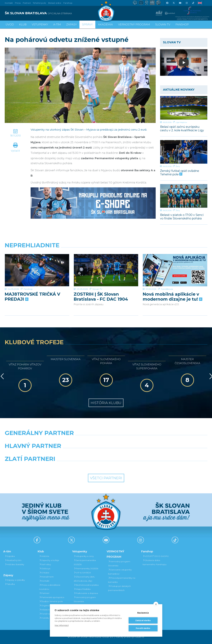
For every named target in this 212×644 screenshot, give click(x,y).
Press (18, 3)
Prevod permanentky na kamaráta (122, 580)
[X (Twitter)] (174, 3)
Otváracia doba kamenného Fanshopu (155, 562)
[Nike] (106, 440)
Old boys (45, 569)
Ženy (178, 166)
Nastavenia (143, 613)
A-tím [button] (57, 25)
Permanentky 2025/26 (86, 569)
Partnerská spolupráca (52, 597)
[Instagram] (187, 3)
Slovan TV (97, 279)
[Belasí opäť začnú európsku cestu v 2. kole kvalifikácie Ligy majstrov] (184, 108)
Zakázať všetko (143, 620)
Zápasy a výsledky (15, 580)
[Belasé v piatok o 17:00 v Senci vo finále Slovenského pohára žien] (184, 196)
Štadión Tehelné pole (51, 601)
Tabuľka (10, 584)
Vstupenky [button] (40, 25)
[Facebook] (167, 3)
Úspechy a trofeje (49, 560)
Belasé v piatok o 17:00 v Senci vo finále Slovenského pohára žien (182, 217)
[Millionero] (132, 453)
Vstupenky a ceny (84, 556)
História (44, 556)
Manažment (46, 577)
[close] (156, 604)
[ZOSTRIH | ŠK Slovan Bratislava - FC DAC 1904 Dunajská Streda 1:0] (106, 265)
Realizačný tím (13, 560)
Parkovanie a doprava (86, 593)
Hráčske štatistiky (14, 564)
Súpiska (10, 556)
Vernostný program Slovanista (85, 599)
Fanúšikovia (167, 279)
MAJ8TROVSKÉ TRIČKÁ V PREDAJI (32, 287)
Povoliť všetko (143, 628)
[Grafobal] (80, 453)
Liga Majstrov (181, 122)
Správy (87, 25)
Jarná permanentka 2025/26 (85, 562)
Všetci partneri (106, 478)
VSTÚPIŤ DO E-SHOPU (156, 556)
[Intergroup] (80, 466)
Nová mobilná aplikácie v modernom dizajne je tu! (172, 287)
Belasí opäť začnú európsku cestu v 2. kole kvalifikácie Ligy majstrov (182, 128)
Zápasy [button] (72, 25)
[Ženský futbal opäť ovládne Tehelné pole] (184, 152)
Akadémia (105, 25)
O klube (44, 573)
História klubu (106, 403)
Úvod (10, 25)
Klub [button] (23, 25)
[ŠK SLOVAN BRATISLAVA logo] (54, 13)
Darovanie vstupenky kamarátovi (120, 572)
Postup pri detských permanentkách (119, 588)
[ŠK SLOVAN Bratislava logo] (106, 11)
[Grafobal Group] (132, 466)
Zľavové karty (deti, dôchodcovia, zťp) (84, 579)
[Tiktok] (193, 3)
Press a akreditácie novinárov (50, 587)
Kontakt (44, 581)
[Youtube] (180, 3)
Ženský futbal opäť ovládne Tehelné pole (180, 172)
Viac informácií (62, 625)
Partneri (44, 593)
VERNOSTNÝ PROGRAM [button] (134, 25)
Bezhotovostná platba (86, 585)
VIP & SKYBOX (82, 573)
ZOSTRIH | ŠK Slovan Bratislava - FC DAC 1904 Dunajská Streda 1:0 (101, 287)
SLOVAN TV (163, 25)
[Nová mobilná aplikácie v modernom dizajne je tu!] (175, 265)
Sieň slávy (45, 564)
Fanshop (68, 3)
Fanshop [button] (182, 25)
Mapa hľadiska (82, 589)
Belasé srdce (55, 3)
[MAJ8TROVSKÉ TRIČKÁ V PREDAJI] (37, 265)
